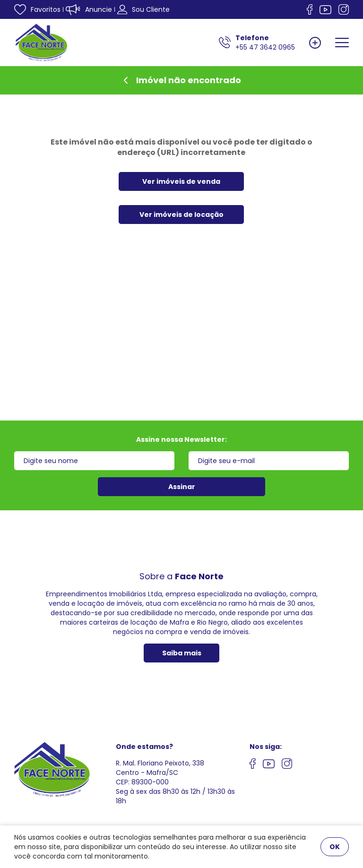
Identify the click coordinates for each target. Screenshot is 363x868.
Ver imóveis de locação (181, 215)
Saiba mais (182, 653)
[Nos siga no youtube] (269, 765)
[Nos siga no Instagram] (344, 9)
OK (335, 847)
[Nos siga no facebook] (310, 9)
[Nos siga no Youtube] (325, 10)
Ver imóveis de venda (181, 181)
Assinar (182, 487)
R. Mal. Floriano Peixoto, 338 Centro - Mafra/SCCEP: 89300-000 (160, 773)
